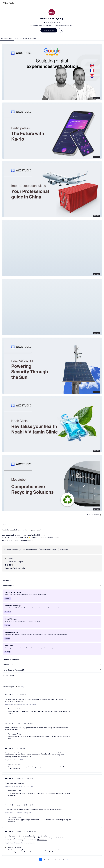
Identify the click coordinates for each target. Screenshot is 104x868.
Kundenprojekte (7, 38)
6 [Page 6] (60, 859)
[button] (52, 72)
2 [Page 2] (44, 859)
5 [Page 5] (56, 859)
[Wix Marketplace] (8, 3)
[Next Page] (67, 859)
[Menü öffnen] (100, 3)
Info (16, 38)
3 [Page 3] (48, 859)
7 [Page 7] (63, 859)
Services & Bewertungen (29, 38)
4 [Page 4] (52, 859)
